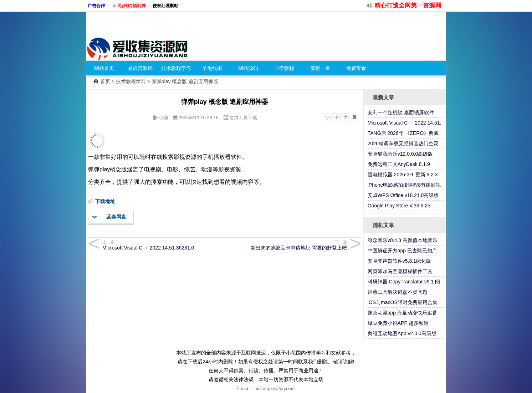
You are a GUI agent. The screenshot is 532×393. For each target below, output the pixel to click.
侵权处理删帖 (165, 6)
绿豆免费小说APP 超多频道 (398, 323)
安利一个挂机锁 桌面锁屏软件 (401, 112)
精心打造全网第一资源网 (408, 6)
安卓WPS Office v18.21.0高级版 (403, 195)
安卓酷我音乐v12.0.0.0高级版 (400, 154)
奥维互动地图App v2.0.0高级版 (402, 333)
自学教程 (284, 68)
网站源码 (248, 68)
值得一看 (320, 68)
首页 (105, 81)
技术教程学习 (176, 68)
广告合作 (96, 6)
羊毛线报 (212, 68)
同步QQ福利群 (131, 6)
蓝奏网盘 (109, 217)
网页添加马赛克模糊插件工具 (400, 271)
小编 (163, 118)
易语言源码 (140, 68)
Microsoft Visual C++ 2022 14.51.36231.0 (162, 245)
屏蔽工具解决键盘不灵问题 (398, 292)
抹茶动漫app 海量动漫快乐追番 (402, 313)
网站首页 (104, 68)
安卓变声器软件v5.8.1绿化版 (399, 261)
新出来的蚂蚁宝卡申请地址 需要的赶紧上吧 (287, 245)
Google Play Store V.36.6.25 (399, 206)
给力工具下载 (243, 118)
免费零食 (356, 68)
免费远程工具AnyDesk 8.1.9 (399, 164)
